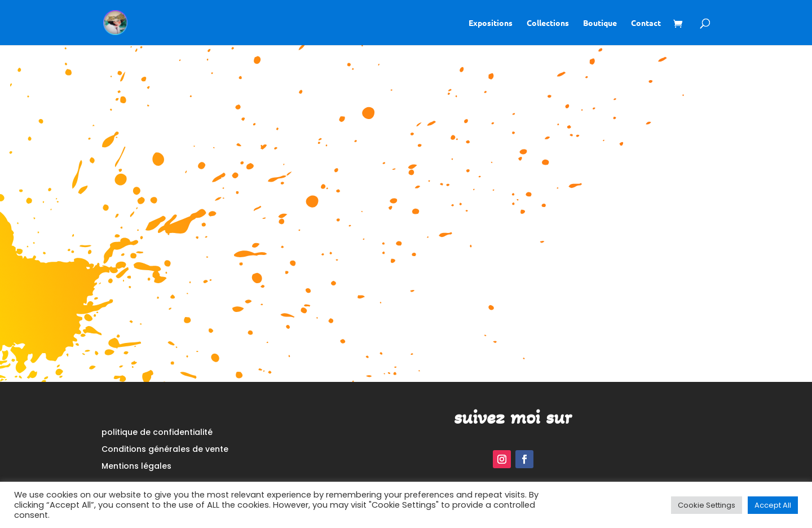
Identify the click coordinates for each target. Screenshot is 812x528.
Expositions (491, 23)
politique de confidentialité (157, 433)
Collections (548, 23)
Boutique (600, 23)
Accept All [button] (773, 505)
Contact (646, 23)
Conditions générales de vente (165, 450)
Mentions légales (136, 467)
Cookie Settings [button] (707, 505)
